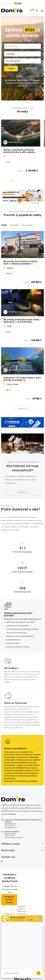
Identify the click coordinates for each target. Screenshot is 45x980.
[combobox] (22, 46)
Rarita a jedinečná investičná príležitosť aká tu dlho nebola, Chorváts (19, 151)
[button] (13, 178)
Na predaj (14, 222)
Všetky (4, 222)
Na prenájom (27, 222)
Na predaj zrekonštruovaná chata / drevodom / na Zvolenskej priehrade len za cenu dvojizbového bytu (22, 318)
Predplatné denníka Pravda (9, 897)
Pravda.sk (36, 768)
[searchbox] (22, 46)
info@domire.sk (11, 825)
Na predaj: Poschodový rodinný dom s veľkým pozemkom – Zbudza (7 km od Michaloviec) (20, 260)
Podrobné (32, 68)
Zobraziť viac (22, 406)
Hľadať (11, 69)
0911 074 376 (10, 823)
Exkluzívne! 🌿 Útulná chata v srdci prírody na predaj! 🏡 (22, 376)
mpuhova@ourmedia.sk (14, 835)
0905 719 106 (10, 833)
